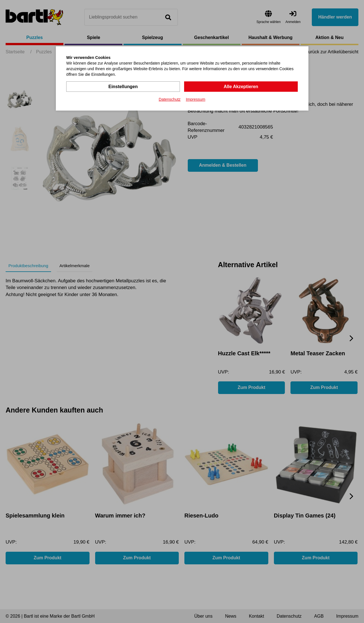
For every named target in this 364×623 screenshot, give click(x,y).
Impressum (195, 99)
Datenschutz (170, 99)
